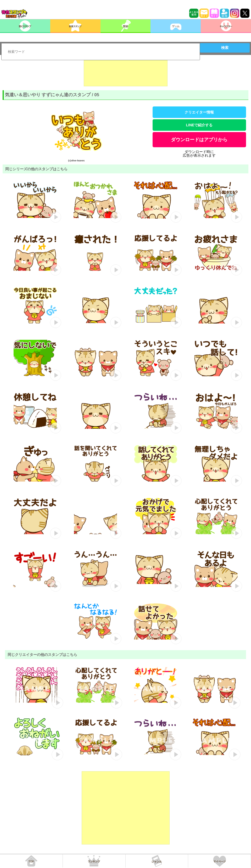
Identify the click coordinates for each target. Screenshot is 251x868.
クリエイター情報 (199, 112)
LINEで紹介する (199, 125)
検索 (225, 48)
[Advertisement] (126, 73)
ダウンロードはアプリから (199, 140)
